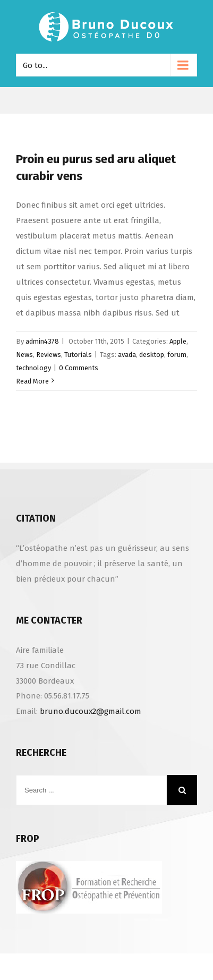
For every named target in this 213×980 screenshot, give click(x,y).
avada (127, 355)
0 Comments (79, 368)
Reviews (49, 355)
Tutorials (78, 355)
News (24, 355)
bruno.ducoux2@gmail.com (91, 711)
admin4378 (42, 341)
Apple (178, 341)
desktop (152, 355)
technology (33, 368)
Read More (32, 381)
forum (177, 355)
